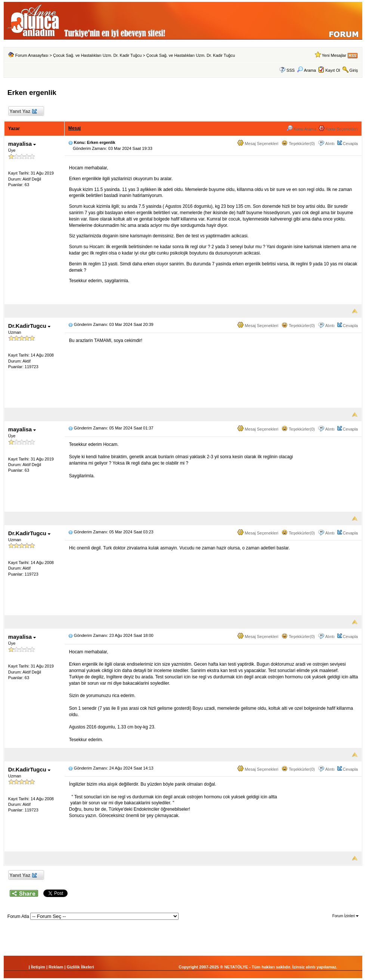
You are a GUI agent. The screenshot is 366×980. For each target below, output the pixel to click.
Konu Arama (301, 129)
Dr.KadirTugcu (29, 326)
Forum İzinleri (345, 916)
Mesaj (75, 128)
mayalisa (22, 144)
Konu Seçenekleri (338, 129)
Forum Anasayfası (32, 55)
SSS (291, 70)
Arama (306, 70)
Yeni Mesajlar (334, 55)
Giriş (354, 70)
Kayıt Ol (333, 70)
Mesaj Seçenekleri (258, 144)
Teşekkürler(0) (298, 144)
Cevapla (350, 144)
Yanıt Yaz (23, 112)
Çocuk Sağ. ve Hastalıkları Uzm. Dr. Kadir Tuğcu (97, 55)
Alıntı (330, 144)
